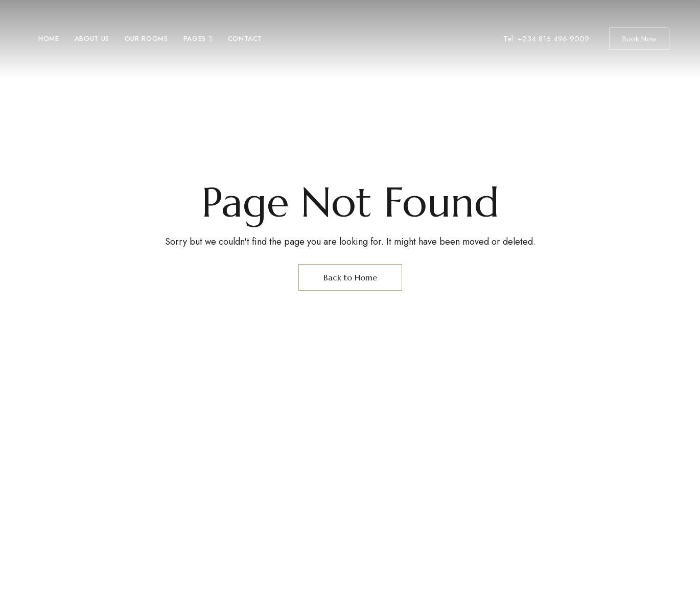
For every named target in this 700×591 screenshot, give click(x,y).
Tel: (510, 39)
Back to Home (350, 277)
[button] (639, 39)
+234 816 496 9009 (553, 39)
